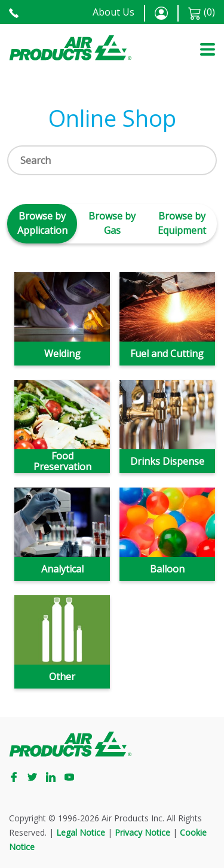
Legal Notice (81, 832)
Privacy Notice (142, 832)
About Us (113, 12)
